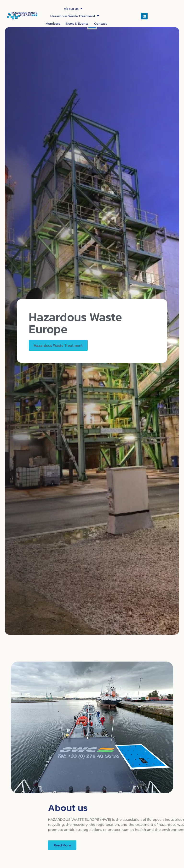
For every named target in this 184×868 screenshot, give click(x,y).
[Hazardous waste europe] (22, 16)
